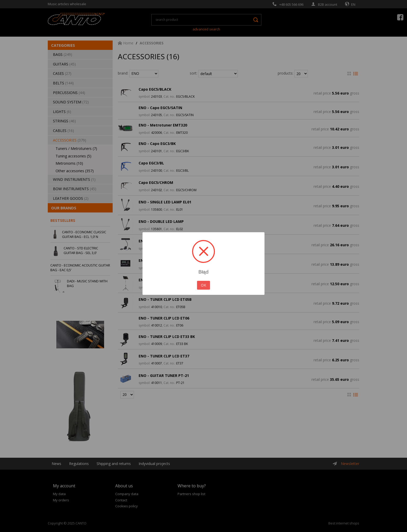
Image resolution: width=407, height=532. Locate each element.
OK (203, 285)
